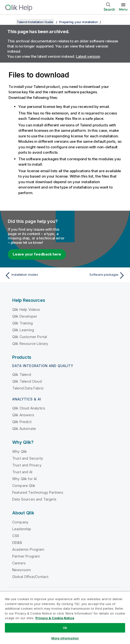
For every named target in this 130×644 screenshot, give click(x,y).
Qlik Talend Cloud (27, 381)
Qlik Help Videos (26, 309)
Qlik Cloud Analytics (29, 408)
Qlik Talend (22, 374)
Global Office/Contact (30, 577)
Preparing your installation (78, 22)
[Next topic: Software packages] (96, 275)
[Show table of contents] (10, 22)
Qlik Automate (24, 429)
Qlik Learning (23, 330)
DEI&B (17, 543)
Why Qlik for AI (24, 479)
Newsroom (22, 570)
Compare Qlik (24, 486)
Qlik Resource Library (30, 344)
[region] (65, 618)
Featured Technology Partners (38, 492)
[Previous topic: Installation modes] (34, 275)
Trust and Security (28, 458)
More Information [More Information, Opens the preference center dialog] (65, 638)
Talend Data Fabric (28, 388)
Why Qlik (20, 451)
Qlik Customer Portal (30, 337)
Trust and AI (22, 472)
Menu (123, 9)
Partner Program (26, 556)
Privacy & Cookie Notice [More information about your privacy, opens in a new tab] (55, 618)
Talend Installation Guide (35, 22)
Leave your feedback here (37, 254)
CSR (16, 536)
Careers (19, 563)
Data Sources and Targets (34, 499)
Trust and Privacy (27, 465)
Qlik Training (22, 323)
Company (20, 522)
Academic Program (28, 549)
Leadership (22, 529)
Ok (65, 628)
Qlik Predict (22, 422)
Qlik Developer (25, 316)
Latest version (88, 56)
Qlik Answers (23, 415)
